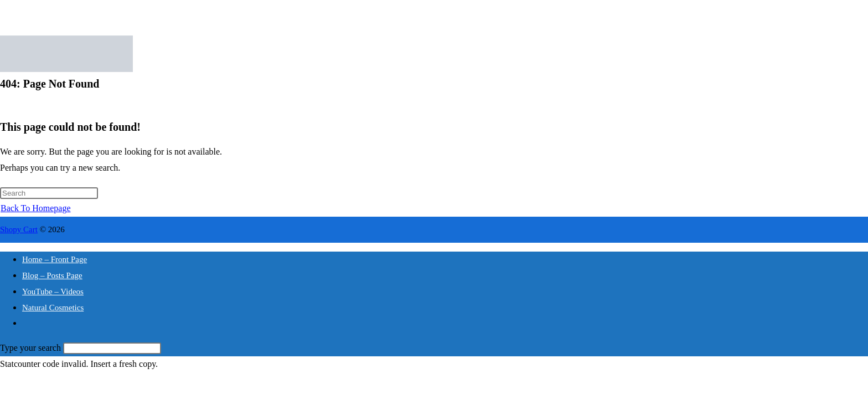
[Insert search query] (49, 193)
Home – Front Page (55, 259)
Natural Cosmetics (53, 308)
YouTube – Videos (53, 291)
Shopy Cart (19, 229)
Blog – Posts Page (52, 275)
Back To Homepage (36, 208)
